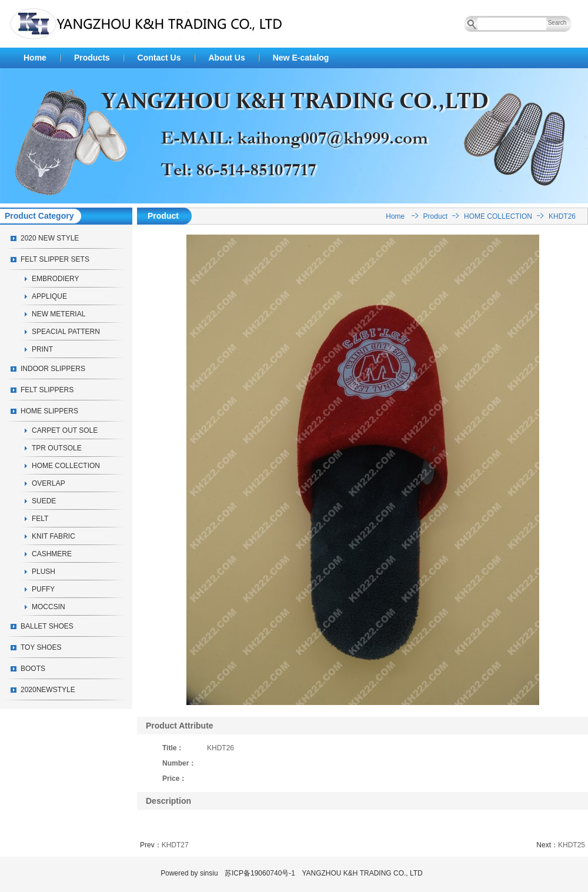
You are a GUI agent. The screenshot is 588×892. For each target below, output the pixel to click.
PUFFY (43, 589)
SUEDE (44, 501)
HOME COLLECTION (66, 466)
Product (435, 216)
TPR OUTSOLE (57, 448)
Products (92, 58)
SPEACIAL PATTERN (66, 332)
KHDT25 (572, 845)
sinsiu (209, 873)
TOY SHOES (41, 647)
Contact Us (159, 58)
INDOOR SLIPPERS (53, 369)
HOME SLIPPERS (49, 411)
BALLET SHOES (47, 626)
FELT (40, 519)
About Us (227, 58)
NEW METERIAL (59, 314)
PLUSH (44, 572)
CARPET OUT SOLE (65, 430)
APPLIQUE (49, 296)
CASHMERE (52, 554)
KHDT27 (175, 845)
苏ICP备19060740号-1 (260, 873)
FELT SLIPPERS (47, 390)
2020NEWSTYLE (48, 690)
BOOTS (33, 669)
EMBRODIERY (55, 279)
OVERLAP (49, 483)
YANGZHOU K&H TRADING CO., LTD (362, 873)
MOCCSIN (49, 607)
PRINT (42, 349)
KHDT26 (562, 216)
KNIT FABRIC (54, 536)
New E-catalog (301, 58)
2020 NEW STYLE (50, 238)
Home (35, 58)
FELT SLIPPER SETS (55, 259)
